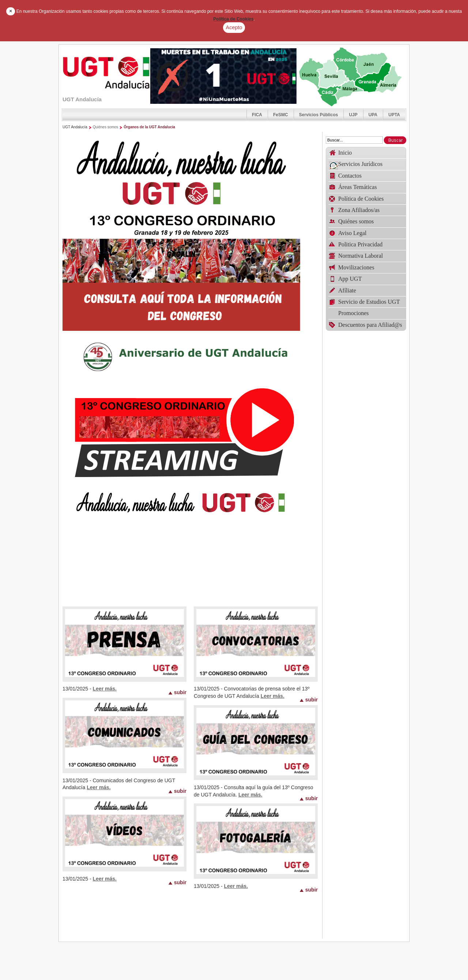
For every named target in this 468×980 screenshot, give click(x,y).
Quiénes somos (105, 127)
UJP (353, 115)
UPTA (394, 115)
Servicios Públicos (319, 115)
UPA (373, 115)
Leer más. (105, 689)
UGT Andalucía (75, 127)
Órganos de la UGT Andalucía (149, 127)
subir (180, 692)
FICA (257, 115)
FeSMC (281, 115)
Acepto (234, 27)
